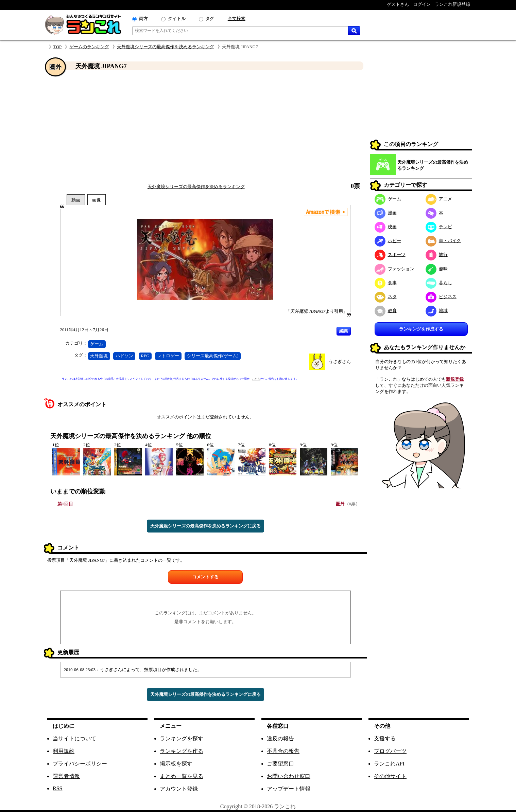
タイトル (177, 19)
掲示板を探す (176, 764)
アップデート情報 (289, 789)
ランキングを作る (182, 751)
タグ (210, 19)
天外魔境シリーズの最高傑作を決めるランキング (166, 47)
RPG (145, 356)
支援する (385, 738)
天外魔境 (99, 356)
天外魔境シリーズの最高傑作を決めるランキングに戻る (205, 526)
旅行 (437, 255)
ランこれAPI (389, 764)
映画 (386, 227)
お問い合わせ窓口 (289, 776)
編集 (344, 331)
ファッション (394, 269)
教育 (386, 311)
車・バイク (443, 241)
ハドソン (124, 356)
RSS (57, 788)
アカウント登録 (179, 789)
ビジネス (441, 297)
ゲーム (97, 344)
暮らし (439, 283)
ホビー (388, 241)
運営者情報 (66, 776)
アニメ (439, 199)
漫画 (386, 213)
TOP (57, 47)
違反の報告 (280, 738)
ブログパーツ (390, 751)
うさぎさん (340, 362)
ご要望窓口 (280, 764)
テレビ (439, 227)
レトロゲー (168, 356)
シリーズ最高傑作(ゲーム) (213, 356)
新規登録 (455, 379)
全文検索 (237, 19)
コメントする (205, 577)
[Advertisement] (205, 127)
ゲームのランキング (89, 47)
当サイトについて (74, 738)
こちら (256, 379)
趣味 (437, 269)
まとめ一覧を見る (182, 776)
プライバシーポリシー (80, 764)
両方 (143, 19)
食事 (386, 283)
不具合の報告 (283, 751)
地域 (437, 311)
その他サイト (390, 776)
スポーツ (390, 255)
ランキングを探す (182, 738)
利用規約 (64, 751)
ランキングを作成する (421, 329)
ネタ (386, 297)
